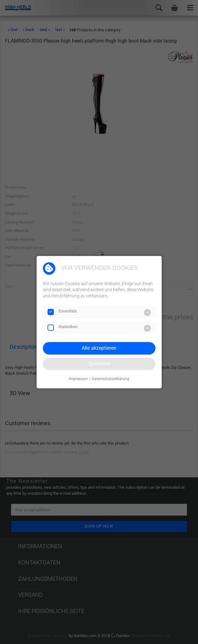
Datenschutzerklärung (111, 379)
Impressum (78, 379)
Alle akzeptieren (99, 348)
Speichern (99, 364)
